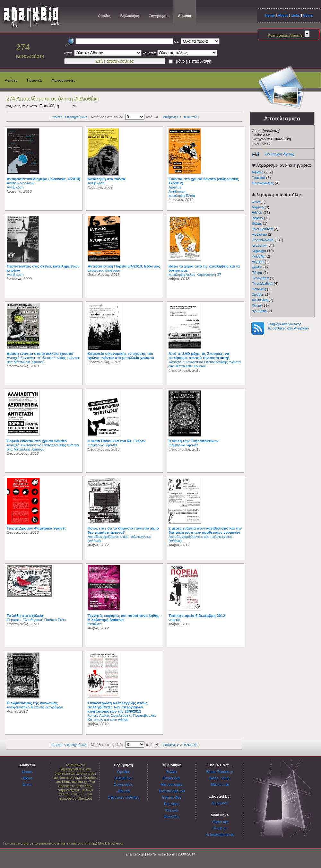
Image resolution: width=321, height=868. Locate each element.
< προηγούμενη (76, 117)
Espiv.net (220, 803)
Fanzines (172, 804)
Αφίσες (11, 80)
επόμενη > (171, 117)
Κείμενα (172, 810)
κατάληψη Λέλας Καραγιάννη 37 (195, 274)
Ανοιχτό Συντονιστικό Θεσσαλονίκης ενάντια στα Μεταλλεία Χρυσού (43, 360)
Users (308, 15)
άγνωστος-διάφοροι (104, 270)
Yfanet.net (220, 822)
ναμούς (175, 620)
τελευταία (191, 117)
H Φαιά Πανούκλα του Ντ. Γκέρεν (117, 441)
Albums (184, 16)
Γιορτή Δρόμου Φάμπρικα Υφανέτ (36, 528)
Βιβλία (171, 772)
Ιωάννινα (259, 245)
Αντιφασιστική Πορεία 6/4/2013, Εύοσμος (124, 266)
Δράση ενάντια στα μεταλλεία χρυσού (40, 353)
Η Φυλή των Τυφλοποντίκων (194, 441)
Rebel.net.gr (220, 778)
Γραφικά (34, 80)
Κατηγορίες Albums (289, 35)
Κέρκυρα (259, 251)
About (283, 15)
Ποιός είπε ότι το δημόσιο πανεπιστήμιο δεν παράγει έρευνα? (123, 530)
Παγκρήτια (260, 278)
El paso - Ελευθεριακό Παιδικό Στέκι (36, 620)
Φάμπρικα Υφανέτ (102, 445)
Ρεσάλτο (95, 624)
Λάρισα (258, 262)
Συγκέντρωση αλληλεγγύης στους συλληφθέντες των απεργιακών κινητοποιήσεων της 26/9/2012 (117, 707)
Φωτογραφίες (63, 80)
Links (295, 15)
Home (270, 15)
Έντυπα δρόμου (172, 791)
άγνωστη (259, 311)
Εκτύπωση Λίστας (279, 154)
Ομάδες (104, 16)
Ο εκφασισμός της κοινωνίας (32, 703)
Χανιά (256, 305)
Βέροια (257, 218)
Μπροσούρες (172, 784)
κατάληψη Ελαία (182, 195)
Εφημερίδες (172, 797)
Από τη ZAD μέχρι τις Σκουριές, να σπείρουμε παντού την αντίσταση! (199, 355)
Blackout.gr (220, 784)
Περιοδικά (172, 778)
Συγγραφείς (159, 16)
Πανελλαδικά (262, 283)
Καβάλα (258, 256)
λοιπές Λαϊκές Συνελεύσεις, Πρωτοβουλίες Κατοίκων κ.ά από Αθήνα (122, 717)
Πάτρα (257, 272)
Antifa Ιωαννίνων (21, 183)
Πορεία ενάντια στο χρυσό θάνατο (37, 441)
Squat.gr (220, 828)
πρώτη (57, 117)
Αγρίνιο (258, 207)
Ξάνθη (257, 267)
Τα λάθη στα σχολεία (25, 615)
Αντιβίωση (15, 187)
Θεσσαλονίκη (263, 240)
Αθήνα (257, 212)
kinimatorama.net (220, 834)
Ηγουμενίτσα (262, 229)
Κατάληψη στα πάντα (106, 179)
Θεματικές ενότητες (123, 797)
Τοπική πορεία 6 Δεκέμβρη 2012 (197, 615)
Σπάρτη (258, 294)
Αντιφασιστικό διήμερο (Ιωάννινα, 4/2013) (43, 179)
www (256, 202)
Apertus (175, 187)
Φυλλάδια (172, 816)
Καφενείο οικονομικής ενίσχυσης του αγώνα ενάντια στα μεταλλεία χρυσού (121, 355)
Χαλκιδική (260, 300)
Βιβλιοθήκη (130, 16)
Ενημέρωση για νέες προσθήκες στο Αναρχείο (288, 326)
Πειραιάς (259, 289)
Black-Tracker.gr (220, 772)
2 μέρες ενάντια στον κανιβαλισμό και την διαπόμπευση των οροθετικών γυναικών (205, 530)
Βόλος (257, 223)
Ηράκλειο (259, 234)
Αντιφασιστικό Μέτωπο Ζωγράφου (35, 707)
